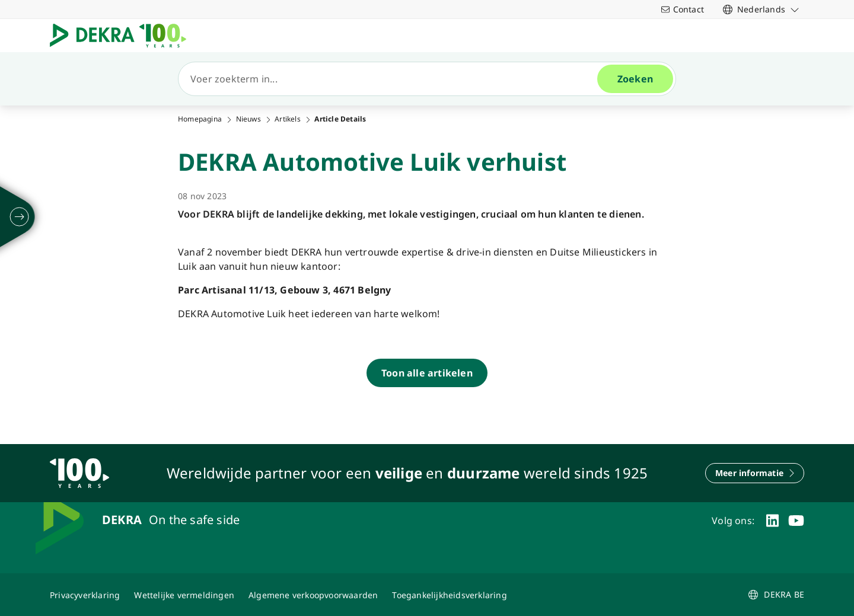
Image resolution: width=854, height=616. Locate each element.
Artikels (288, 119)
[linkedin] (772, 521)
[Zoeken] (393, 79)
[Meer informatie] (755, 473)
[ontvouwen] (20, 217)
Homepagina (200, 119)
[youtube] (796, 521)
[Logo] (123, 36)
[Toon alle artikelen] (427, 373)
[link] (761, 9)
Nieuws (248, 119)
